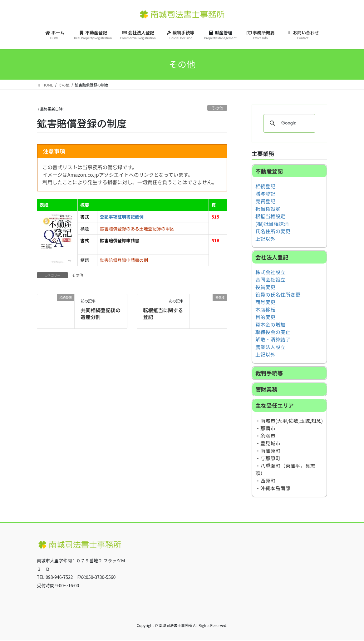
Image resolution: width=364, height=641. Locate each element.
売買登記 (265, 201)
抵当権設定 (268, 209)
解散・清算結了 (273, 340)
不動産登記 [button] (269, 171)
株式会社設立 (270, 272)
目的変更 (265, 317)
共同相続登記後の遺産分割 (101, 313)
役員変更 (265, 287)
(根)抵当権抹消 (272, 224)
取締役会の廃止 (273, 332)
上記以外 (265, 239)
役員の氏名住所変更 (278, 295)
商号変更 (265, 302)
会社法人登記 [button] (272, 257)
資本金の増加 (270, 325)
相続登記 (265, 186)
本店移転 (265, 310)
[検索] (288, 123)
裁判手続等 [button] (269, 373)
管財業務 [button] (266, 390)
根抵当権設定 (270, 216)
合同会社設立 (270, 280)
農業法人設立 (270, 347)
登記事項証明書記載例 (122, 217)
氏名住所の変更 (273, 231)
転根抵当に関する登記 (163, 313)
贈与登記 (265, 194)
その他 (217, 108)
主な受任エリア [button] (275, 406)
